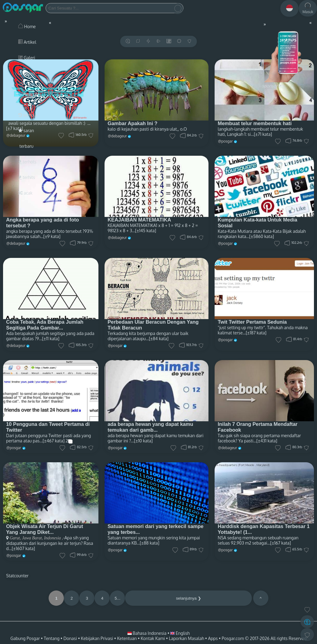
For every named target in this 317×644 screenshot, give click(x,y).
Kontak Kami (153, 638)
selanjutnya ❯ (189, 598)
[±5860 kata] (262, 236)
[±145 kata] (146, 231)
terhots (27, 162)
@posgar (225, 141)
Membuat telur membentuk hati (255, 123)
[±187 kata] (256, 333)
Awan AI (29, 94)
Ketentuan (127, 638)
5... (118, 598)
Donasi (70, 638)
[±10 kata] (144, 441)
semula (28, 115)
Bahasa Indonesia (147, 633)
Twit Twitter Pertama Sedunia (252, 322)
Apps (213, 638)
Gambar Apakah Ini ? (133, 123)
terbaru (26, 146)
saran (26, 130)
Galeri (27, 58)
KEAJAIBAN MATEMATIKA (139, 220)
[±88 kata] (149, 543)
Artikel (27, 42)
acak (25, 193)
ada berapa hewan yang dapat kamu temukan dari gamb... (150, 427)
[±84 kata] (159, 339)
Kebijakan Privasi (97, 638)
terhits (27, 177)
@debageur (117, 136)
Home (27, 26)
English (180, 633)
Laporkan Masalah (186, 638)
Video (26, 73)
